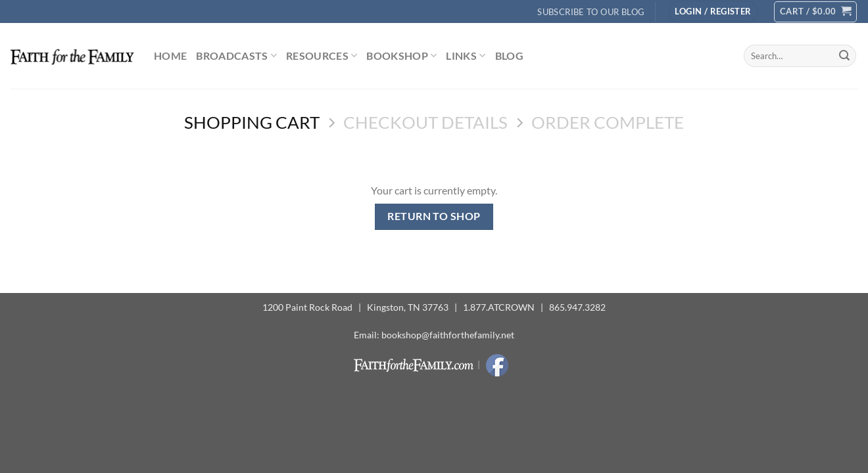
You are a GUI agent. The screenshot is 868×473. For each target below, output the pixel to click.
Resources (322, 56)
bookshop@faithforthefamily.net (448, 335)
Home (170, 56)
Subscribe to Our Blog (591, 12)
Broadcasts (236, 56)
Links (466, 56)
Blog (509, 56)
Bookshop (401, 56)
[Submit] (844, 56)
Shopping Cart (252, 122)
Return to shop (434, 216)
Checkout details (425, 122)
